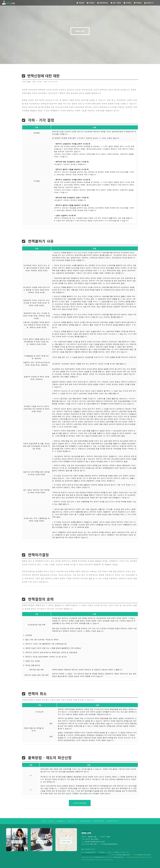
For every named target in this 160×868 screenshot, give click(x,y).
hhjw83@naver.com (90, 852)
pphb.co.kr (137, 857)
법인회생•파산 (103, 3)
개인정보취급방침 (85, 821)
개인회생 (80, 3)
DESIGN (111, 860)
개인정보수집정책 (98, 821)
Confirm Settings (99, 857)
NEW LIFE (80, 31)
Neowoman (150, 857)
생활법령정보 (61, 821)
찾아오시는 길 (72, 821)
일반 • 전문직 (116, 3)
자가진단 (127, 3)
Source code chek (118, 857)
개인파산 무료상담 (80, 803)
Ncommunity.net (99, 860)
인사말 (43, 821)
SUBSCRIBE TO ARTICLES (123, 855)
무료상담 (138, 3)
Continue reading (17, 842)
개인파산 (91, 3)
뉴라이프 (51, 821)
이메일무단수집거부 (113, 821)
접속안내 (149, 3)
